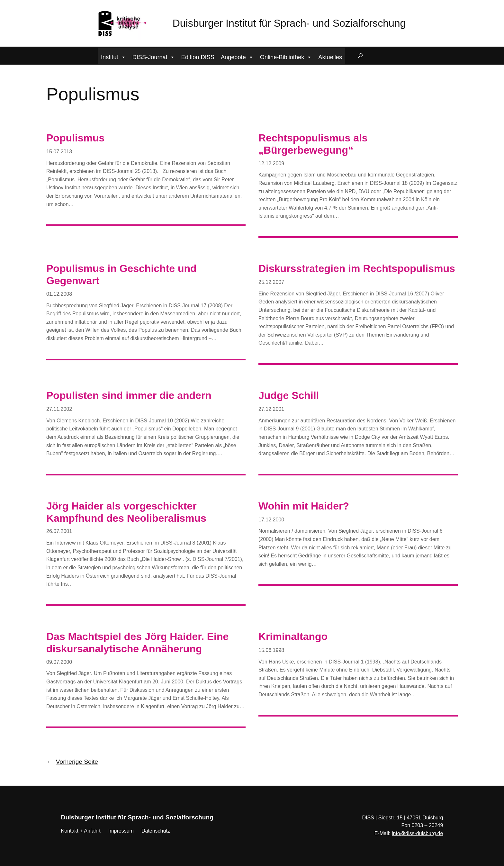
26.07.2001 (59, 531)
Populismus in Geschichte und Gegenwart (122, 275)
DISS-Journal (154, 56)
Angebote (237, 56)
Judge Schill (289, 395)
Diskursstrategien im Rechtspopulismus (357, 268)
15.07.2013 (59, 152)
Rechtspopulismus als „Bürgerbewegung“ (313, 144)
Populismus (75, 138)
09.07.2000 (59, 662)
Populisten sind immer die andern (129, 395)
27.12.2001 (271, 409)
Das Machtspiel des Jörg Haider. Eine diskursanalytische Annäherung (137, 643)
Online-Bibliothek (286, 56)
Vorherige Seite (72, 762)
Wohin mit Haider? (304, 506)
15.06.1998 (271, 650)
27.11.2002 (59, 409)
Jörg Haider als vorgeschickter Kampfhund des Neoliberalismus (126, 512)
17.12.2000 (271, 520)
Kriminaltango (293, 636)
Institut (113, 56)
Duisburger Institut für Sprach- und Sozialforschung (289, 23)
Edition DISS (198, 57)
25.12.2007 (271, 282)
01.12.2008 (59, 294)
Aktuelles (330, 57)
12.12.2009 (271, 163)
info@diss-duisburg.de (417, 833)
